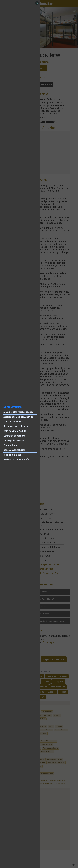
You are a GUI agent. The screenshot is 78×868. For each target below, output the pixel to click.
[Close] (37, 3)
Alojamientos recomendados (18, 412)
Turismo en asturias (14, 422)
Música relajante (12, 455)
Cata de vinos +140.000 (15, 431)
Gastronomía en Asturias (16, 426)
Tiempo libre (10, 445)
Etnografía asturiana (14, 436)
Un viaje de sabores (14, 441)
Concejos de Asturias (14, 450)
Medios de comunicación (16, 460)
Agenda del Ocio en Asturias (18, 417)
